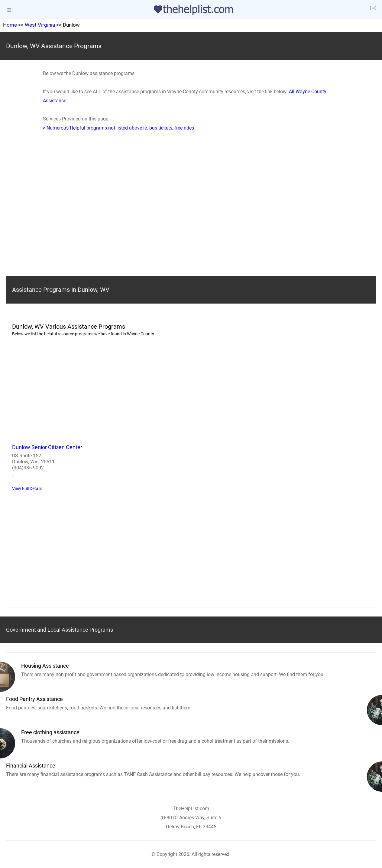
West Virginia (40, 25)
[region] (191, 208)
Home (10, 25)
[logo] (191, 10)
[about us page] (373, 9)
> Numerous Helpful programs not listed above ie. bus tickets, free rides (118, 128)
